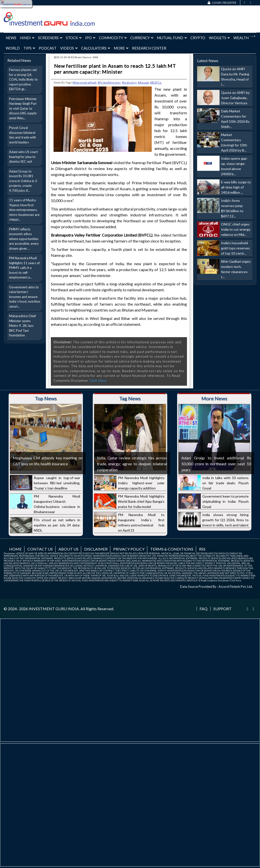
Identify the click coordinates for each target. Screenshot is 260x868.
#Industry (130, 82)
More (121, 48)
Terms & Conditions (172, 549)
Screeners (50, 38)
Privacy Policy (129, 549)
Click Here (98, 381)
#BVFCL (156, 82)
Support (223, 609)
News (11, 38)
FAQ (204, 609)
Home (15, 549)
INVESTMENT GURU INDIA (54, 609)
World (13, 48)
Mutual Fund (172, 38)
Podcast (48, 48)
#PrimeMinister (109, 82)
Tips (29, 48)
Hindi (27, 38)
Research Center (149, 48)
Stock (74, 38)
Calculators (96, 48)
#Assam (144, 82)
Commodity (113, 38)
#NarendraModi (85, 82)
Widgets (219, 38)
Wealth (241, 38)
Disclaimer (96, 549)
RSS (202, 549)
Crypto (198, 38)
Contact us (40, 549)
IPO (90, 38)
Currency (142, 38)
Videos (69, 48)
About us (68, 549)
